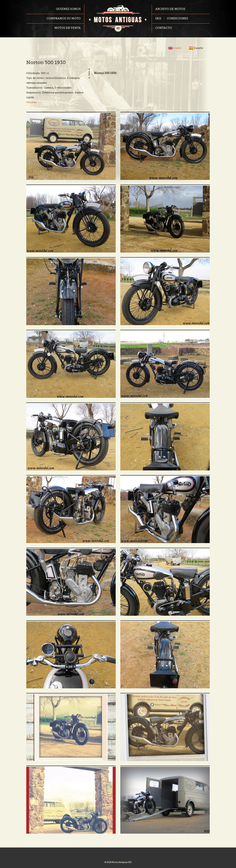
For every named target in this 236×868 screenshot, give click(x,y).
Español (196, 48)
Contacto (164, 28)
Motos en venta (68, 28)
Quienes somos (68, 9)
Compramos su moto (64, 19)
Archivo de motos (170, 9)
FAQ (158, 19)
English (175, 48)
